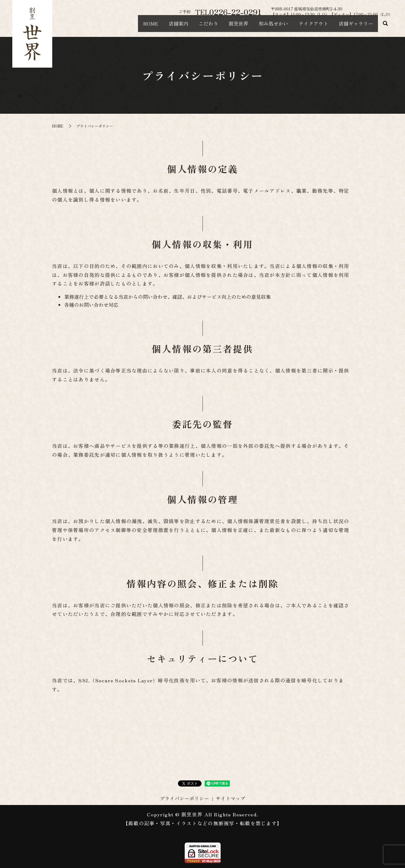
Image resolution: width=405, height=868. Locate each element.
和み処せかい (262, 26)
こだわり (189, 26)
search (385, 27)
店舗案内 (154, 26)
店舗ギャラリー (353, 26)
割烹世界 (223, 26)
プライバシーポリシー (184, 798)
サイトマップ (230, 798)
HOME (122, 26)
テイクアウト (307, 26)
